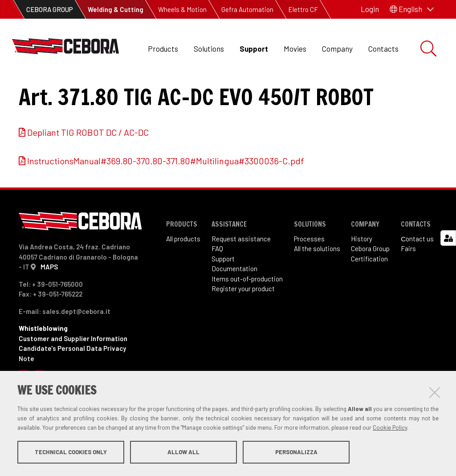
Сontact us (417, 275)
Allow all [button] (183, 453)
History (362, 275)
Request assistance (241, 275)
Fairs (408, 285)
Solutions (209, 49)
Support (254, 49)
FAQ (217, 285)
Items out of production (105, 89)
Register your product (243, 325)
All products (183, 275)
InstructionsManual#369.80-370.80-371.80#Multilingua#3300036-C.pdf (166, 197)
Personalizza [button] (296, 453)
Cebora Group (370, 285)
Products (163, 49)
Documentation (234, 305)
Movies (295, 49)
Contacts (383, 49)
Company (337, 49)
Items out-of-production (247, 315)
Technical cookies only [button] (71, 453)
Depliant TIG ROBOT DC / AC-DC (88, 169)
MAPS (49, 303)
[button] (412, 9)
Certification (369, 295)
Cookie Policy (390, 428)
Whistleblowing (43, 365)
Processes (309, 275)
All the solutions (317, 285)
